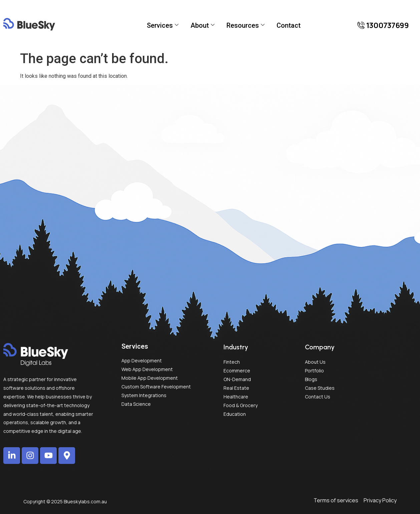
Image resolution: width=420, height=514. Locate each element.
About (202, 25)
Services (163, 25)
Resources (246, 25)
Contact (289, 25)
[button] (383, 25)
